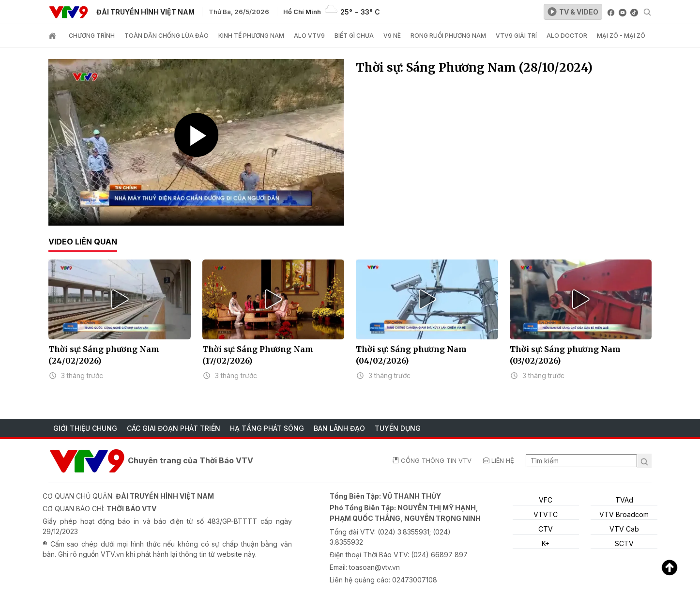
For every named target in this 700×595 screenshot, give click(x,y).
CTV (546, 529)
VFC (546, 500)
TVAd (624, 500)
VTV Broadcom (624, 514)
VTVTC (546, 514)
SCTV (624, 543)
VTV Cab (624, 529)
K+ (546, 543)
